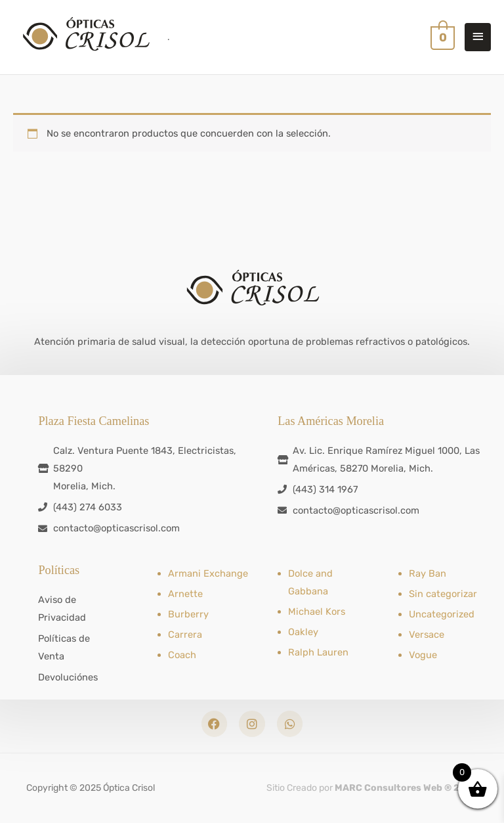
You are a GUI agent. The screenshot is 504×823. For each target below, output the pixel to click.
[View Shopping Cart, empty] (441, 37)
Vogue (423, 655)
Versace (427, 634)
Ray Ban (428, 573)
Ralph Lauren (318, 652)
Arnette (185, 594)
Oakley (303, 632)
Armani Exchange (208, 573)
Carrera (185, 634)
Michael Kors (317, 612)
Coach (182, 655)
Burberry (188, 614)
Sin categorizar (443, 594)
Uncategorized (442, 614)
